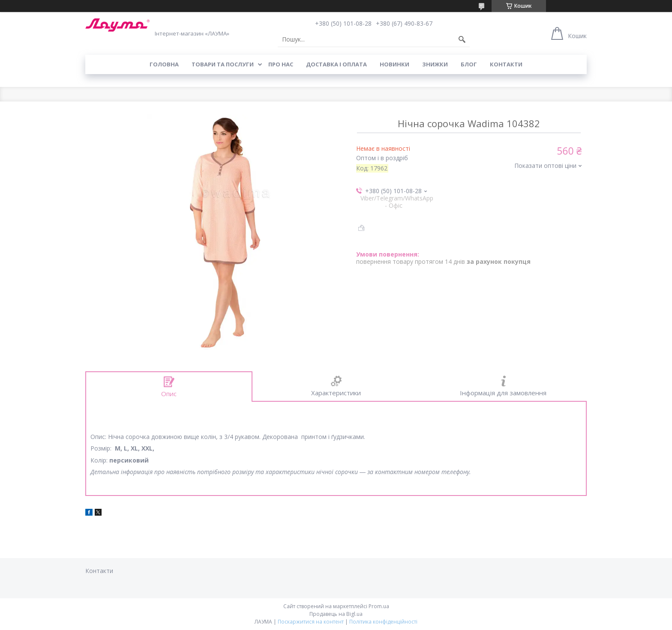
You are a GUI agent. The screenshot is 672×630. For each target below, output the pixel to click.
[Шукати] (462, 39)
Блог (469, 64)
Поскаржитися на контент (311, 622)
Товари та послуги (223, 64)
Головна (164, 64)
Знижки (435, 64)
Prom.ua (379, 606)
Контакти (506, 64)
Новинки (394, 64)
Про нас (281, 64)
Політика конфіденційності (383, 622)
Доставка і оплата (336, 64)
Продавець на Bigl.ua (336, 614)
